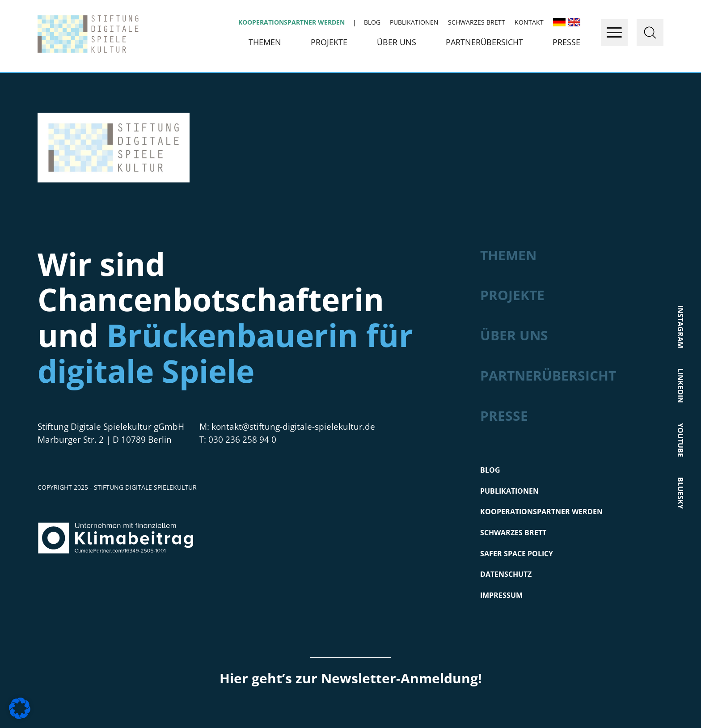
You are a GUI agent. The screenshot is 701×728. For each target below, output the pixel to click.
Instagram (680, 326)
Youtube (680, 440)
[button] (20, 708)
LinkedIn (680, 385)
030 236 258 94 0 (242, 440)
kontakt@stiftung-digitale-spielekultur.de (293, 427)
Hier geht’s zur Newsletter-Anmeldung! (351, 678)
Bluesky (680, 493)
